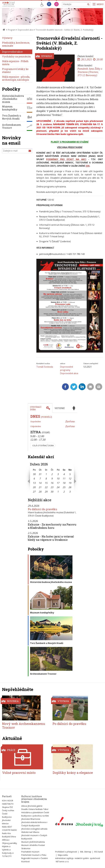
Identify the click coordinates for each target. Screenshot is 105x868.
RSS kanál (99, 852)
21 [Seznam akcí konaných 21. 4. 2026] (40, 487)
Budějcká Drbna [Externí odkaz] (9, 837)
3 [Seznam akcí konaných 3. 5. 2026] (70, 492)
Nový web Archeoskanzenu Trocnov (24, 726)
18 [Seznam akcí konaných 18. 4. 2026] (64, 483)
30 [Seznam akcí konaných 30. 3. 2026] (34, 474)
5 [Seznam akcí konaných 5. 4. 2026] (70, 474)
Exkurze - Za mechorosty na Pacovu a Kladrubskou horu (52, 526)
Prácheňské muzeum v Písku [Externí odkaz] (34, 855)
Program (12, 30)
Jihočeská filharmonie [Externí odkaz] (31, 819)
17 (58, 483)
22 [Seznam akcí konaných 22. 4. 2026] (46, 487)
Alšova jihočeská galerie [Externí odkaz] (32, 806)
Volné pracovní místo (19, 773)
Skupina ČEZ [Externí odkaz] (7, 807)
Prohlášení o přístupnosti (66, 852)
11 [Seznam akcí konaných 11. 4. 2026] (64, 478)
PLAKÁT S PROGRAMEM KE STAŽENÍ (70, 142)
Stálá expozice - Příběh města (15, 63)
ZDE (88, 166)
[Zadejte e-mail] (17, 151)
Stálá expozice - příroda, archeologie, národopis (16, 78)
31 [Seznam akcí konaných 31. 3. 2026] (40, 474)
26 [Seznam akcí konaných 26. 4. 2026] (70, 487)
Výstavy (7, 38)
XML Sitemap (86, 852)
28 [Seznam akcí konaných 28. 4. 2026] (40, 492)
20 (34, 487)
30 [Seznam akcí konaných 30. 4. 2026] (52, 492)
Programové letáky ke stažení (15, 71)
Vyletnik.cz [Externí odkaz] (6, 850)
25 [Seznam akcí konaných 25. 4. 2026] (64, 487)
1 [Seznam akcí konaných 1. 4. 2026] (46, 474)
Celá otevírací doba (43, 445)
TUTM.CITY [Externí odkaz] (7, 856)
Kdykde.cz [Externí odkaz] (6, 846)
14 (40, 483)
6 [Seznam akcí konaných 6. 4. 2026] (34, 478)
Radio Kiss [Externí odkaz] (6, 833)
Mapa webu (63, 855)
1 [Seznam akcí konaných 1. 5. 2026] (58, 492)
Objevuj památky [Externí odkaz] (10, 843)
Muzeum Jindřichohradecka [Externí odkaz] (33, 842)
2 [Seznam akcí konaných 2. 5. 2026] (64, 492)
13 (34, 483)
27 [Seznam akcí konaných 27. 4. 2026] (34, 492)
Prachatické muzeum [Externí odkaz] (30, 852)
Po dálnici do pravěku (43, 509)
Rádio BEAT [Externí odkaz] (7, 827)
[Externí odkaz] (64, 822)
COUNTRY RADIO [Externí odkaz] (9, 830)
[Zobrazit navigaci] (98, 4)
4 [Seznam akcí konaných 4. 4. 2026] (64, 474)
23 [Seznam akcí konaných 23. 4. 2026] (52, 487)
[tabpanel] (52, 432)
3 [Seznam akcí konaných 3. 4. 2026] (58, 474)
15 (46, 483)
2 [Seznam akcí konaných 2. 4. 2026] (52, 474)
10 (58, 478)
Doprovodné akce (26, 30)
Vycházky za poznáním (16, 56)
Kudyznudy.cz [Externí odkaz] (8, 853)
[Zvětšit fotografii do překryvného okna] (70, 352)
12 (70, 478)
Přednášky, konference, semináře (16, 44)
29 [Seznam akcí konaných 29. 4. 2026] (46, 492)
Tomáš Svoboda (45, 367)
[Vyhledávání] (76, 4)
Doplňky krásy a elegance (73, 773)
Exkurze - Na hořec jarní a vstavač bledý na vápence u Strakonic (51, 538)
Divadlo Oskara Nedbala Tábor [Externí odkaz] (35, 809)
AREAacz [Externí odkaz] (6, 840)
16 (52, 483)
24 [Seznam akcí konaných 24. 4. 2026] (58, 487)
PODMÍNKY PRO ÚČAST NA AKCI (66, 159)
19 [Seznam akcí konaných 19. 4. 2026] (70, 483)
